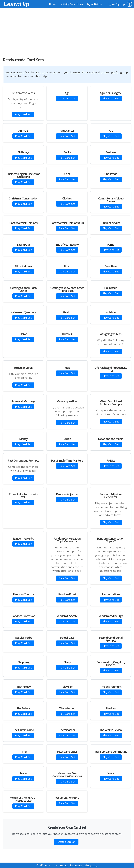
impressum (76, 865)
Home (53, 4)
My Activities (95, 4)
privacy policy (91, 865)
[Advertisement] (67, 31)
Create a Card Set (66, 842)
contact (64, 865)
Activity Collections (72, 4)
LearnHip (16, 4)
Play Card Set (23, 114)
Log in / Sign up (116, 4)
